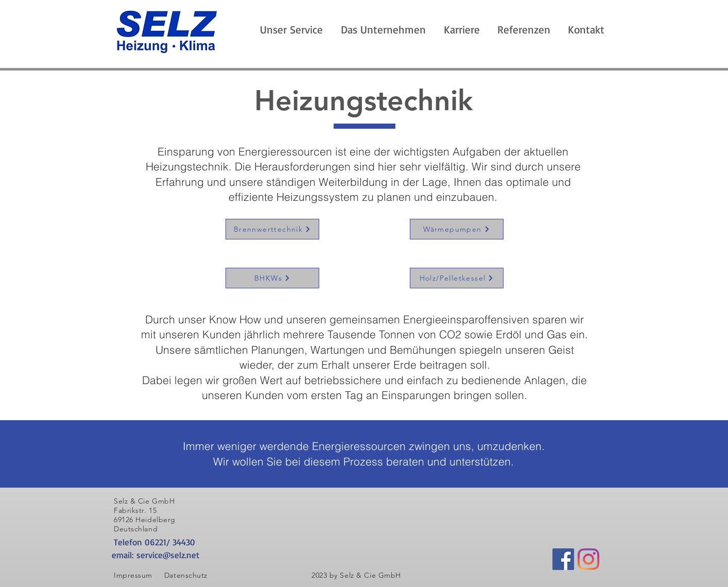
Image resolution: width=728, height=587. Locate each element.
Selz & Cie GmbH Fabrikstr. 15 (144, 506)
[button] (383, 30)
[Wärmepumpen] (457, 229)
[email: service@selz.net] (193, 555)
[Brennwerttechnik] (272, 229)
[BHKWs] (272, 278)
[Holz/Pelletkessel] (457, 278)
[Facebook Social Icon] (563, 559)
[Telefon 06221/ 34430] (193, 542)
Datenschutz (187, 575)
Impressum (133, 575)
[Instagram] (588, 559)
